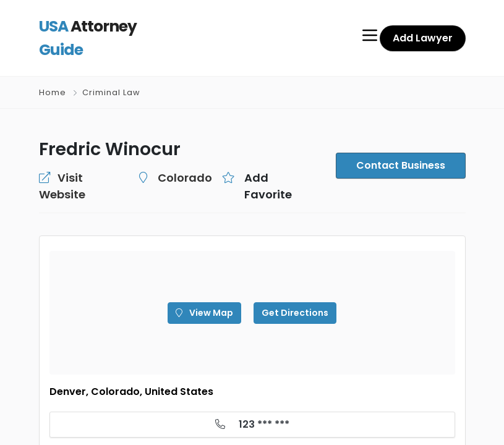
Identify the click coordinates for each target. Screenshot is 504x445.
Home (53, 72)
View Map (208, 276)
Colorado (168, 157)
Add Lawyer (425, 28)
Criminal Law (110, 72)
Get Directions (291, 276)
